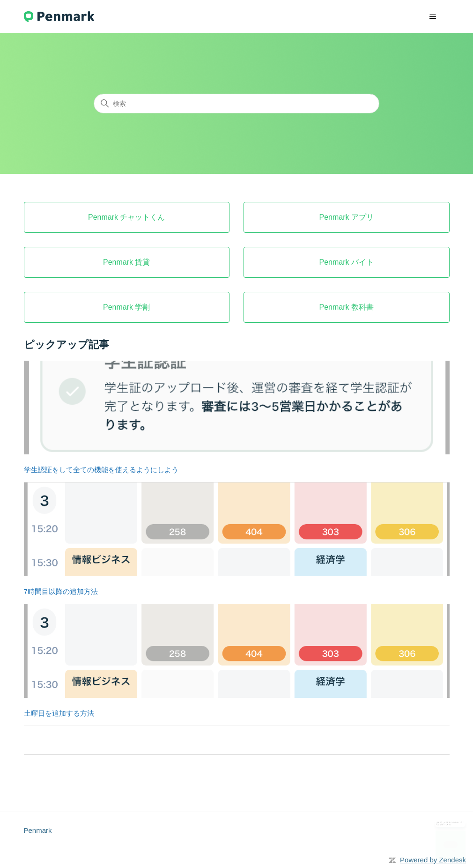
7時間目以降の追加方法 (61, 591)
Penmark (38, 830)
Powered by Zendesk (433, 860)
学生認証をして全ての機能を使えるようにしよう (101, 470)
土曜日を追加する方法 (59, 713)
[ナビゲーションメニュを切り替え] (433, 17)
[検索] (236, 104)
